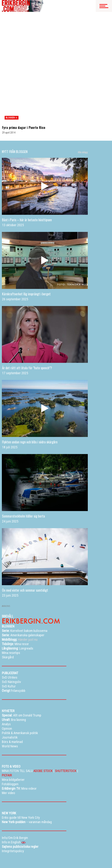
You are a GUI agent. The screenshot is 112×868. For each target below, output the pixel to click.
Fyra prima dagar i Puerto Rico (24, 92)
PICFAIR (7, 739)
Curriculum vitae (48, 859)
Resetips (48, 854)
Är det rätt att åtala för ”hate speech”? (27, 332)
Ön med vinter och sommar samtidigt (25, 554)
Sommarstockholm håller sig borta (23, 480)
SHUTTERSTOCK (66, 735)
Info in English (17, 863)
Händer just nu (20, 604)
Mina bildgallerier (23, 854)
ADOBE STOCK (43, 735)
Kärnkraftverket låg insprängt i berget (26, 258)
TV (38, 854)
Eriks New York (19, 859)
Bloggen (6, 854)
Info (33, 859)
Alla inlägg (83, 116)
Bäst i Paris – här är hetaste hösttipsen (27, 184)
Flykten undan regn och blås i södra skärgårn (30, 406)
